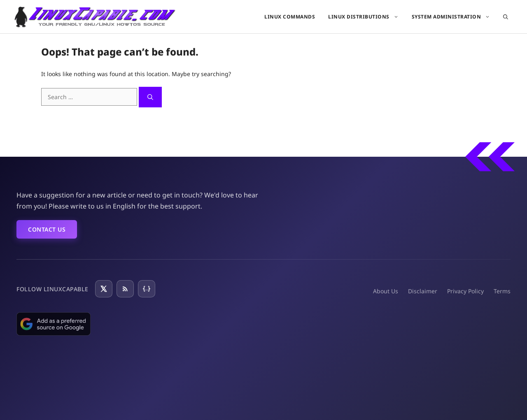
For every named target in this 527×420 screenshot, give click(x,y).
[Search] (150, 97)
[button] (506, 17)
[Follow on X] (104, 289)
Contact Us (47, 229)
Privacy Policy (465, 291)
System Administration (454, 17)
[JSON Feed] (147, 289)
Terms (502, 291)
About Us (386, 291)
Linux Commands (290, 17)
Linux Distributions (367, 17)
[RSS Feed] (125, 289)
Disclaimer (423, 291)
